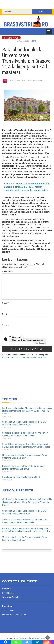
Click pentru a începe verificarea (28, 340)
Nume (6, 303)
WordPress (24, 638)
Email (5, 314)
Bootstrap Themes (38, 638)
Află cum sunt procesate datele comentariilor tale (24, 358)
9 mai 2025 (21, 81)
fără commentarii (36, 81)
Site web (6, 325)
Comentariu (8, 271)
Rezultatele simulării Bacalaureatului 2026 (21, 477)
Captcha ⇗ (40, 343)
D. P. (11, 81)
